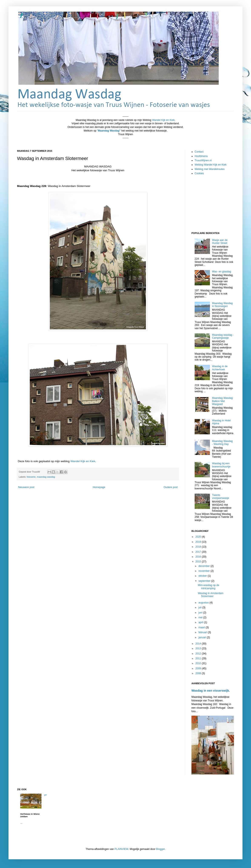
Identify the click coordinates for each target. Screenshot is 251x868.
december (205, 566)
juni (201, 613)
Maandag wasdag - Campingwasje (223, 336)
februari (203, 632)
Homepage (99, 487)
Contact (199, 152)
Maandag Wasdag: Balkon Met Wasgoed (223, 401)
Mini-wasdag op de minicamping (209, 587)
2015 (199, 562)
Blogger (160, 849)
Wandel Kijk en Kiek (83, 461)
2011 (199, 658)
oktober (203, 576)
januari (203, 637)
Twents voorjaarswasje (221, 497)
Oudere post (171, 487)
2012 (199, 654)
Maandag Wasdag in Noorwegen (222, 305)
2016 (199, 557)
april (201, 622)
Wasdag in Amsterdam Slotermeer (211, 595)
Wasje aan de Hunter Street (220, 242)
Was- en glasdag (222, 272)
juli (200, 607)
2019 (199, 542)
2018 (199, 547)
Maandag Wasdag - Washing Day (222, 443)
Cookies (199, 173)
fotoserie (31, 477)
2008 (199, 673)
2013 (199, 649)
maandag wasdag (46, 477)
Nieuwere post (26, 487)
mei (201, 617)
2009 (199, 668)
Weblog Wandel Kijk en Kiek (211, 165)
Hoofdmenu (201, 156)
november (205, 571)
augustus (204, 603)
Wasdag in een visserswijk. (211, 691)
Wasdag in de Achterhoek (220, 368)
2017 (199, 552)
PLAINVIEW (121, 849)
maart (202, 627)
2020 (199, 537)
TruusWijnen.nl (203, 160)
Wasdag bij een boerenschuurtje (221, 465)
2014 (199, 644)
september (205, 581)
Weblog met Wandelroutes (210, 169)
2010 (199, 663)
